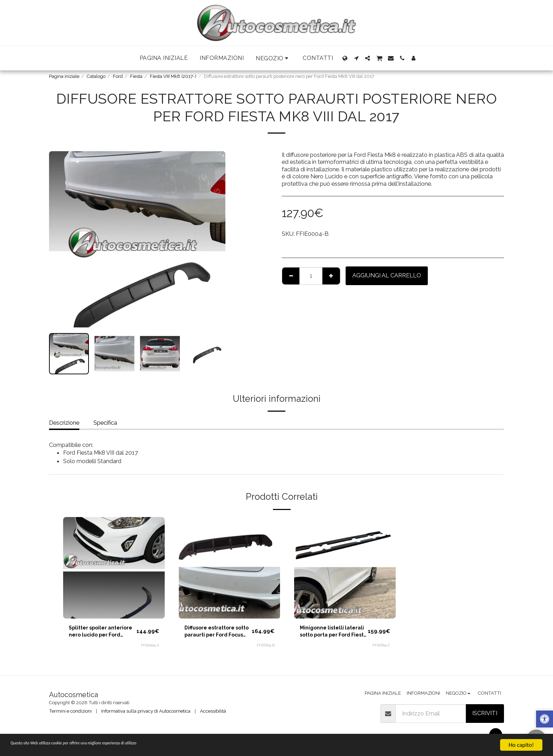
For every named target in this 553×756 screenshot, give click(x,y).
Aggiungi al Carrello (387, 275)
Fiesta (136, 76)
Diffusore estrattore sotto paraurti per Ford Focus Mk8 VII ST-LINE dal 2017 (217, 633)
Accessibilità (213, 711)
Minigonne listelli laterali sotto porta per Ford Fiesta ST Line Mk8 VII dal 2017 (329, 633)
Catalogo (96, 76)
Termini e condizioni (70, 711)
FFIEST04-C (381, 648)
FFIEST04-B (265, 648)
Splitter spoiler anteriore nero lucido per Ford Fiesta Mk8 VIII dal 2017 (100, 633)
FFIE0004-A (150, 648)
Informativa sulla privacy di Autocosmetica (146, 711)
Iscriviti (485, 713)
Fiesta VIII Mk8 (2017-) (173, 76)
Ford (118, 76)
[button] (273, 58)
